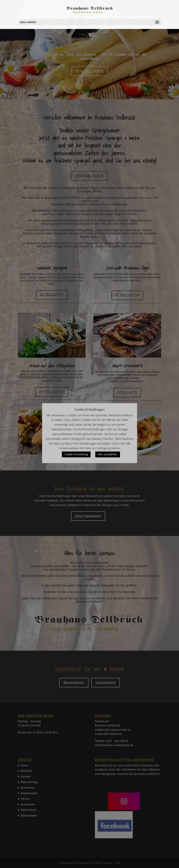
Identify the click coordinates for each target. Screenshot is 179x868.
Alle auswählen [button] (108, 454)
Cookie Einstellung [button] (76, 454)
